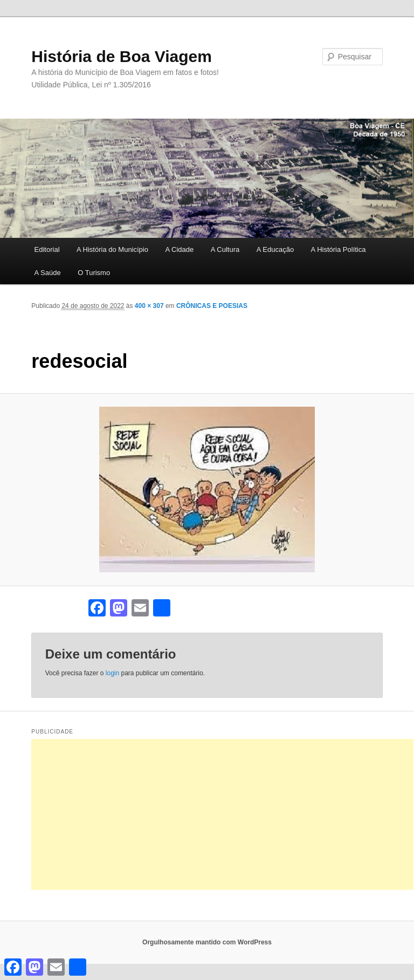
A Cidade (179, 249)
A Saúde (48, 273)
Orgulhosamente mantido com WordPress (207, 942)
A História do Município (112, 249)
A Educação (275, 249)
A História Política (339, 249)
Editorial (47, 249)
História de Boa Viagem (122, 56)
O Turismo (94, 273)
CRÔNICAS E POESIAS (212, 306)
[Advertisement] (222, 814)
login (112, 673)
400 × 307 (149, 306)
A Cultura (225, 249)
